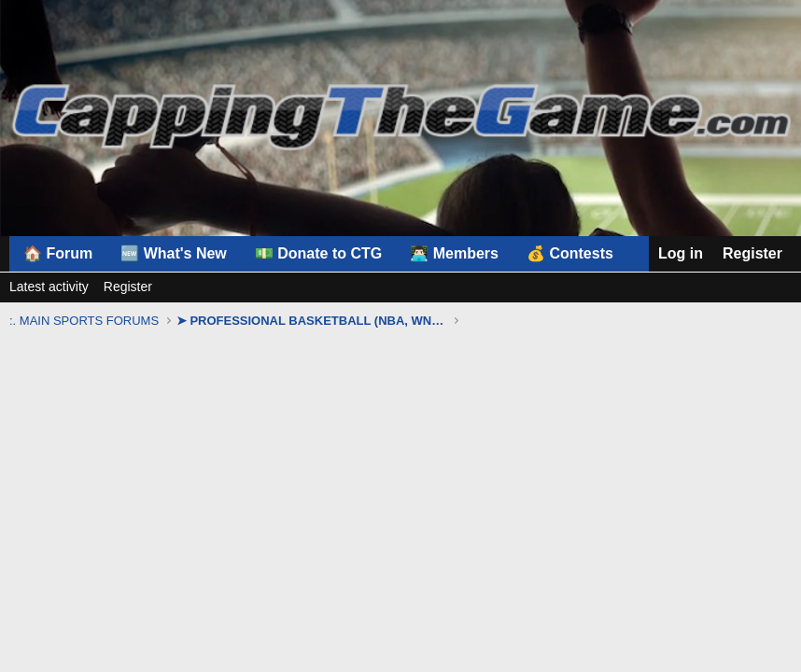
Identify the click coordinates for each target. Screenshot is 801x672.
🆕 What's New (174, 253)
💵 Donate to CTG (318, 253)
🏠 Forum (58, 253)
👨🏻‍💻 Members (454, 253)
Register (128, 287)
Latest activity (49, 287)
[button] (578, 254)
